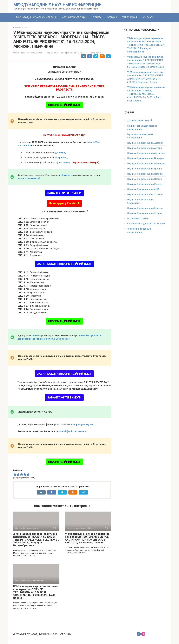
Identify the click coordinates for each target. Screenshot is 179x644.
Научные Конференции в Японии (145, 213)
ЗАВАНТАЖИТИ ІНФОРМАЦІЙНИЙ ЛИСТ (64, 264)
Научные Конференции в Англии (144, 148)
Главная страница (21, 27)
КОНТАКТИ (148, 17)
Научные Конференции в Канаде (145, 184)
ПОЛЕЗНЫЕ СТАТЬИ (138, 219)
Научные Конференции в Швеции (145, 208)
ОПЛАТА (97, 17)
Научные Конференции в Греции (144, 169)
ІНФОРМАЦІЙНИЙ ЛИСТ (64, 105)
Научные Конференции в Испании (145, 174)
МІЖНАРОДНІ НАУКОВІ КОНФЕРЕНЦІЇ (36, 17)
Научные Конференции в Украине (145, 194)
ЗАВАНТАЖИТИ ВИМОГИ (64, 193)
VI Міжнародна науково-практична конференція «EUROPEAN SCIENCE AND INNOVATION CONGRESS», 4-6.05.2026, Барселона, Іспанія (87, 538)
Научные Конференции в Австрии (145, 143)
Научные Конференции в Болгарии (146, 158)
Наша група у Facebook (64, 203)
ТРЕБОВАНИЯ (130, 17)
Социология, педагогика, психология (146, 224)
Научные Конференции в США (143, 189)
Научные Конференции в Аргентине (146, 153)
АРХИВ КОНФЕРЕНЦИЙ (75, 17)
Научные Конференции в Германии (70, 53)
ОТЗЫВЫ (112, 17)
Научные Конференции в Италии (145, 179)
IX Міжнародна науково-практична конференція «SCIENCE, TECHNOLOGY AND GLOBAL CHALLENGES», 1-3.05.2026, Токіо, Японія (35, 592)
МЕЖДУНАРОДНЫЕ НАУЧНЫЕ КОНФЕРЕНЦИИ (58, 5)
